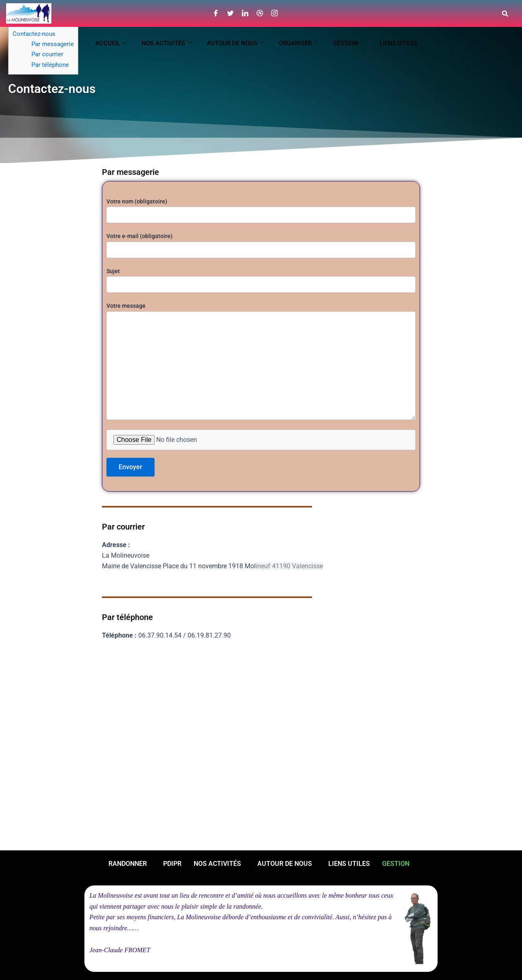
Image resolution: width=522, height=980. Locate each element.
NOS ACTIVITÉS (167, 43)
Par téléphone (50, 65)
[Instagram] (274, 13)
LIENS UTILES (402, 43)
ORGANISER (299, 43)
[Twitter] (230, 13)
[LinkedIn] (245, 13)
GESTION (349, 43)
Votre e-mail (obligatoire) (261, 245)
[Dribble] (260, 13)
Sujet (261, 280)
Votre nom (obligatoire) (261, 211)
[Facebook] (216, 13)
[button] (130, 864)
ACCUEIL (111, 43)
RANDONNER (128, 864)
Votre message (261, 362)
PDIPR (172, 864)
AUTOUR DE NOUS (236, 43)
